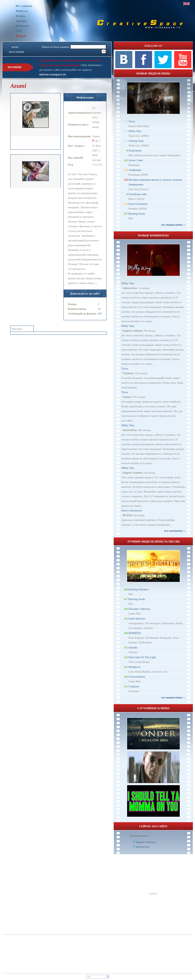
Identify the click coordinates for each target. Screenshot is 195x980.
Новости (22, 11)
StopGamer (135, 150)
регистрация (17, 52)
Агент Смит (136, 160)
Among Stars (136, 141)
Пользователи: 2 (140, 836)
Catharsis (134, 686)
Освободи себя (137, 194)
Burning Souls (137, 214)
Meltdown (134, 667)
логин (15, 47)
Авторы (21, 21)
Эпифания (135, 170)
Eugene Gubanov (133, 331)
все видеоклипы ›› (173, 225)
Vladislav (128, 373)
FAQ (19, 31)
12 (99, 309)
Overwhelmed (137, 677)
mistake (133, 647)
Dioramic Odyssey (139, 609)
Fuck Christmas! (138, 204)
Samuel (127, 397)
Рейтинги (22, 26)
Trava (132, 121)
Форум (21, 36)
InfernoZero (130, 288)
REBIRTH (134, 633)
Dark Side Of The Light (142, 657)
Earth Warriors (137, 618)
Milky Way (135, 131)
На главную (24, 6)
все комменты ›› (175, 531)
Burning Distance (139, 589)
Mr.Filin (128, 515)
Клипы (21, 16)
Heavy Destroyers (132, 510)
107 (100, 313)
